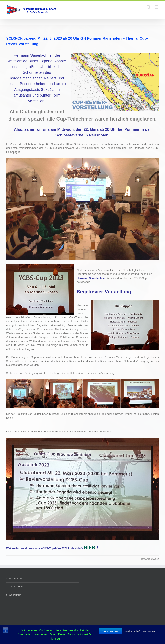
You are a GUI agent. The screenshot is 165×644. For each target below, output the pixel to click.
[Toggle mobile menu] (157, 7)
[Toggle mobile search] (149, 7)
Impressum (15, 578)
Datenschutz (16, 586)
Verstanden (110, 634)
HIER (90, 547)
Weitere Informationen (140, 634)
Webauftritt (15, 595)
